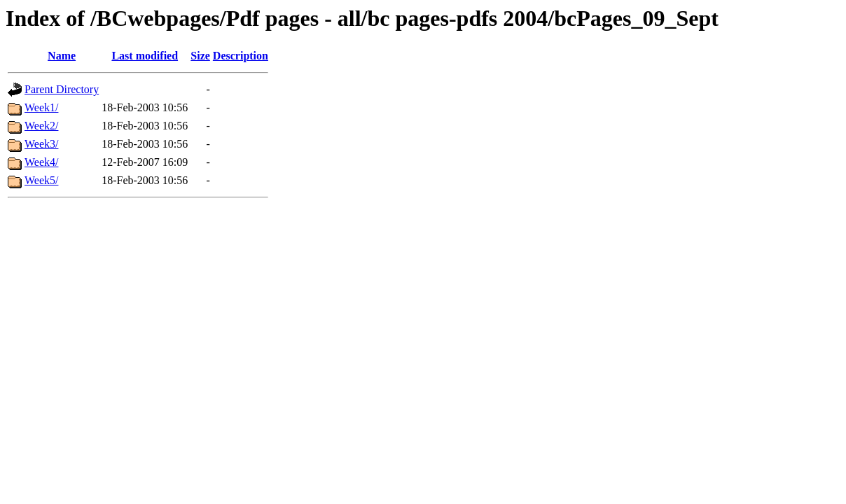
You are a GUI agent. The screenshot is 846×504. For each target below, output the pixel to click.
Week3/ (41, 144)
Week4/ (41, 162)
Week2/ (41, 126)
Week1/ (41, 107)
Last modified (145, 56)
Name (62, 56)
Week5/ (41, 180)
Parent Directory (62, 89)
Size (200, 56)
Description (241, 56)
